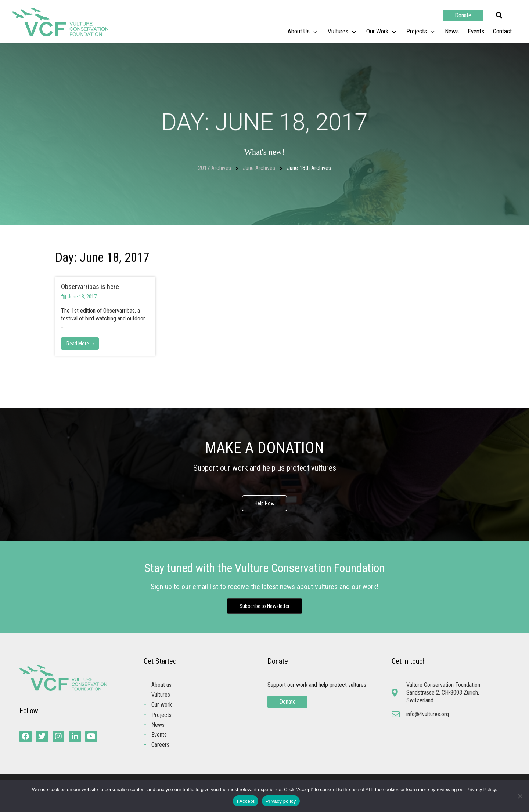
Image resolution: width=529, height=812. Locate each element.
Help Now (264, 503)
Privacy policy (281, 801)
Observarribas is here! (91, 287)
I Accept (245, 801)
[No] (520, 796)
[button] (499, 15)
